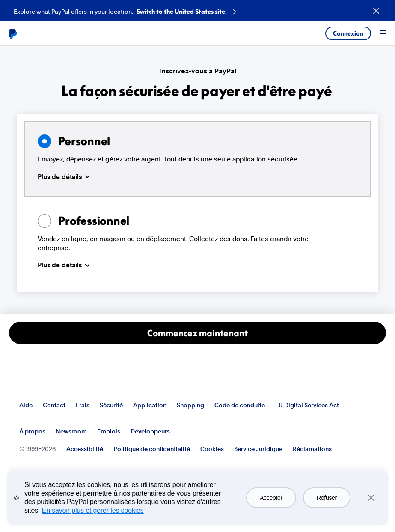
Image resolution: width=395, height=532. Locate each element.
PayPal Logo (52, 379)
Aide (26, 405)
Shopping (190, 405)
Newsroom (71, 431)
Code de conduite (240, 405)
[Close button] (376, 11)
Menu (383, 33)
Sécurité (111, 405)
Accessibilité (85, 449)
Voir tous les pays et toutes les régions (369, 406)
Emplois (109, 431)
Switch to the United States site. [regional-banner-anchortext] (188, 10)
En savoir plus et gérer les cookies (93, 510)
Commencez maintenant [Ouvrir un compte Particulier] (197, 333)
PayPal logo (12, 33)
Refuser (327, 498)
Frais (83, 405)
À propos (32, 431)
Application (150, 405)
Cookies (212, 449)
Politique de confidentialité (152, 449)
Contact (54, 405)
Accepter (271, 498)
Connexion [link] (348, 33)
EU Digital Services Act (307, 405)
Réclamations (312, 449)
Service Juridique (258, 449)
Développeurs (150, 431)
